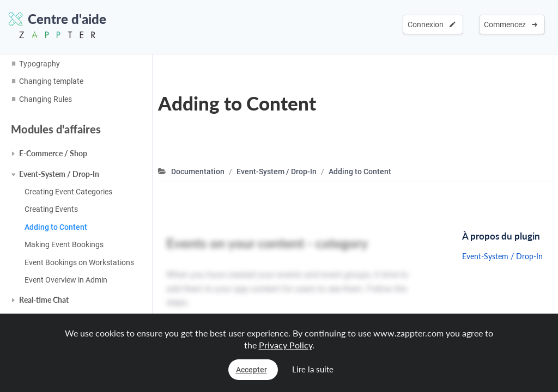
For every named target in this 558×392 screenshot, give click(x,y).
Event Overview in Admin (66, 280)
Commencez (511, 24)
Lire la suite (313, 369)
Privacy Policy (286, 345)
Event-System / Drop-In (59, 174)
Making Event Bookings (64, 244)
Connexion (432, 24)
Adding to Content (56, 227)
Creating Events (51, 209)
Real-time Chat (44, 300)
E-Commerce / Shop (53, 153)
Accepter (251, 370)
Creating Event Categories (68, 192)
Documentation (198, 171)
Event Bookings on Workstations (79, 262)
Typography (40, 64)
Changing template (51, 81)
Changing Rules (46, 99)
